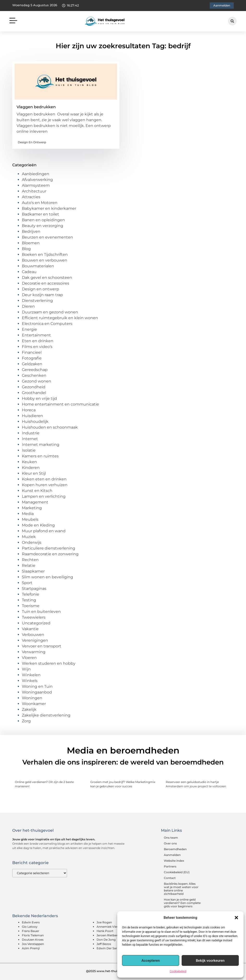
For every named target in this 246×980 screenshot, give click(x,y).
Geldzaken (32, 364)
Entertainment (36, 335)
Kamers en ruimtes (40, 456)
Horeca (29, 410)
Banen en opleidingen (43, 220)
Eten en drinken (38, 341)
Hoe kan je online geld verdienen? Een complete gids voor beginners (182, 903)
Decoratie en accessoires (46, 283)
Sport (27, 583)
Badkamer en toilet (40, 214)
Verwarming (34, 652)
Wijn (26, 669)
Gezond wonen (37, 381)
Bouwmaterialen (38, 266)
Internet (30, 439)
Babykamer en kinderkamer (49, 208)
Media (28, 514)
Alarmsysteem (36, 185)
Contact (170, 878)
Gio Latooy (30, 927)
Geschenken (34, 375)
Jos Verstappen (33, 944)
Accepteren (151, 961)
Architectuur (34, 191)
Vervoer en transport (42, 646)
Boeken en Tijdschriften (45, 254)
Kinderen (31, 468)
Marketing (32, 508)
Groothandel (34, 393)
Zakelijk (29, 709)
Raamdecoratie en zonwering (50, 554)
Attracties (31, 197)
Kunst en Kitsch (37, 491)
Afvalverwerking (37, 180)
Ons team (171, 838)
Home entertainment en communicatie (60, 404)
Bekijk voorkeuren (210, 961)
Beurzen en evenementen (47, 237)
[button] (236, 918)
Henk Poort (105, 931)
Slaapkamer (33, 571)
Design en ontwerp (32, 142)
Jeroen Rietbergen (110, 935)
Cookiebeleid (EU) (177, 872)
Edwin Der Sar (107, 948)
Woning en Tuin (37, 686)
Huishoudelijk (35, 421)
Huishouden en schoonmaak (50, 427)
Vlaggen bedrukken (36, 107)
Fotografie (32, 358)
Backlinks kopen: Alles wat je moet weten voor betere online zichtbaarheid (181, 889)
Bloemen (31, 243)
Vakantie (30, 629)
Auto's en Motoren (40, 203)
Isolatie (29, 450)
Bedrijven (31, 231)
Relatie (29, 565)
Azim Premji (31, 948)
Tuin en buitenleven (41, 612)
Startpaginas (34, 589)
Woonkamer (34, 704)
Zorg (26, 721)
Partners (170, 866)
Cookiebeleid (178, 971)
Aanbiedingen (36, 174)
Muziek (29, 537)
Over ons (170, 843)
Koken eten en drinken (44, 479)
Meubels (30, 519)
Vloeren (29, 658)
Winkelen (31, 675)
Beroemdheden (175, 849)
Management (35, 502)
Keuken (29, 462)
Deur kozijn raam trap (42, 295)
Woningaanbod (37, 692)
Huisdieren (32, 416)
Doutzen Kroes (33, 940)
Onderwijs (32, 542)
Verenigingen (35, 640)
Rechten (30, 560)
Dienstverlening (37, 301)
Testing (29, 600)
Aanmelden (172, 855)
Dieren (28, 306)
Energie (29, 329)
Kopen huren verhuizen (45, 485)
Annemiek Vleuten (110, 927)
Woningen (32, 698)
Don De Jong (106, 940)
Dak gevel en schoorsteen (47, 278)
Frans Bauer (31, 931)
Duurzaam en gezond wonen (50, 312)
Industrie (31, 433)
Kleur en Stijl (34, 473)
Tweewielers (34, 617)
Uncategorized (36, 623)
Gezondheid (34, 387)
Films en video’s (37, 347)
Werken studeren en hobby (49, 663)
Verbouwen (33, 635)
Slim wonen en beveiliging (47, 577)
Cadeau (29, 272)
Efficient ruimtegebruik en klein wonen (60, 318)
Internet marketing (41, 445)
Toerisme (31, 606)
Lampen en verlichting (44, 496)
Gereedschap (35, 370)
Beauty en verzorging (43, 226)
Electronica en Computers (47, 324)
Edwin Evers (31, 922)
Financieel (32, 352)
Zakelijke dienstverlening (46, 715)
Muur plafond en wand (44, 531)
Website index (174, 861)
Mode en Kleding (38, 525)
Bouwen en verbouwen (45, 260)
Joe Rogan (104, 922)
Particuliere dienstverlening (49, 548)
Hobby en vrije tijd (39, 398)
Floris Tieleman (33, 935)
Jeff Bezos (104, 944)
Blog (26, 249)
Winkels (30, 681)
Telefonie (31, 594)
